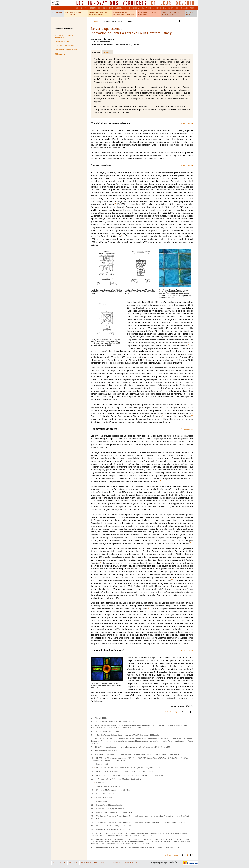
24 (102, 497)
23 (160, 481)
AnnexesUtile (190, 13)
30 (120, 597)
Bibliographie (60, 54)
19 (192, 415)
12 (132, 356)
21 (171, 421)
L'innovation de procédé (64, 46)
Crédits (105, 863)
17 (162, 410)
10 (189, 345)
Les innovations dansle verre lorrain (171, 13)
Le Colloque (57, 12)
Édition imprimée (132, 863)
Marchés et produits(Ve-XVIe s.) (73, 13)
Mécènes (73, 863)
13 (143, 359)
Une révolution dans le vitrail (66, 50)
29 (172, 580)
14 (183, 362)
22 (127, 469)
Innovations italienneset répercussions (98, 13)
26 (190, 543)
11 (105, 353)
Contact (116, 863)
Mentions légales (89, 863)
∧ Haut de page (187, 123)
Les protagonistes (62, 41)
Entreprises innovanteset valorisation (147, 13)
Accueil (96, 21)
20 (161, 418)
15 (98, 379)
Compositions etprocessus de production (123, 13)
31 (149, 608)
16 (107, 384)
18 (162, 415)
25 (118, 531)
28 (101, 562)
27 (192, 556)
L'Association (59, 863)
